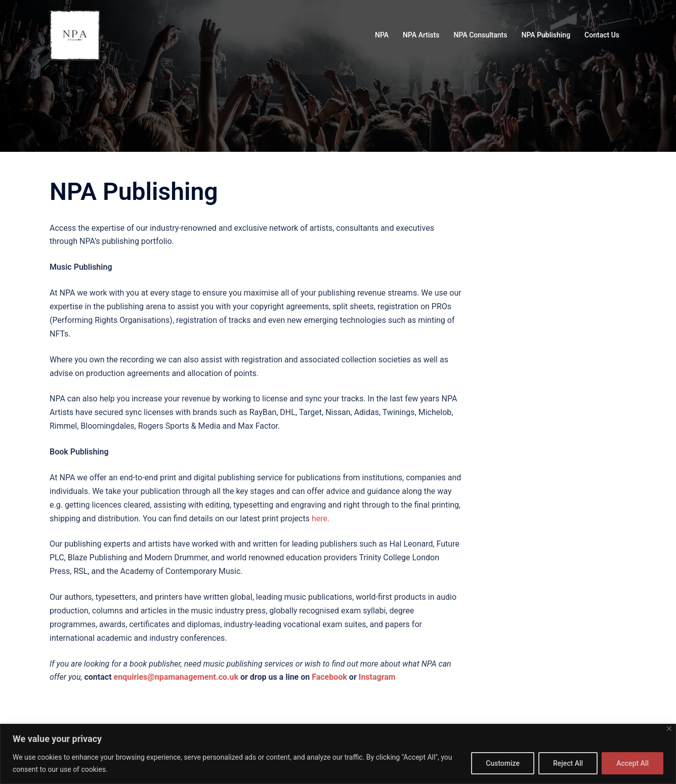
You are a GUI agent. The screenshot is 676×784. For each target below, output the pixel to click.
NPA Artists (421, 35)
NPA (382, 35)
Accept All (632, 763)
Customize (503, 763)
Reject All (568, 763)
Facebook (329, 677)
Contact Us (602, 35)
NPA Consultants (481, 35)
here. (321, 519)
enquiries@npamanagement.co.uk (176, 677)
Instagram (377, 677)
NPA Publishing (546, 35)
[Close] (669, 729)
